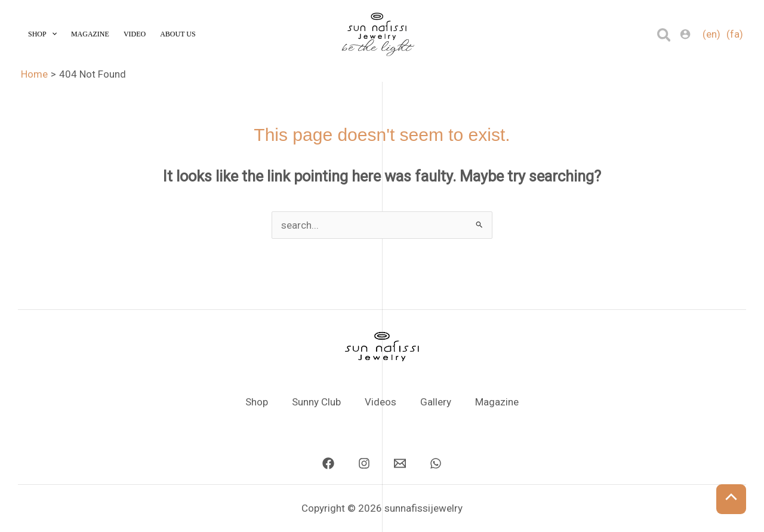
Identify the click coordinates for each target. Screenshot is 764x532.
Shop (42, 34)
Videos (381, 402)
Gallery (436, 402)
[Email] (400, 463)
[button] (665, 36)
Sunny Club (316, 402)
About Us (178, 34)
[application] (52, 34)
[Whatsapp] (436, 463)
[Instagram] (364, 463)
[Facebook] (328, 463)
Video (135, 34)
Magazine (90, 34)
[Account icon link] (685, 34)
